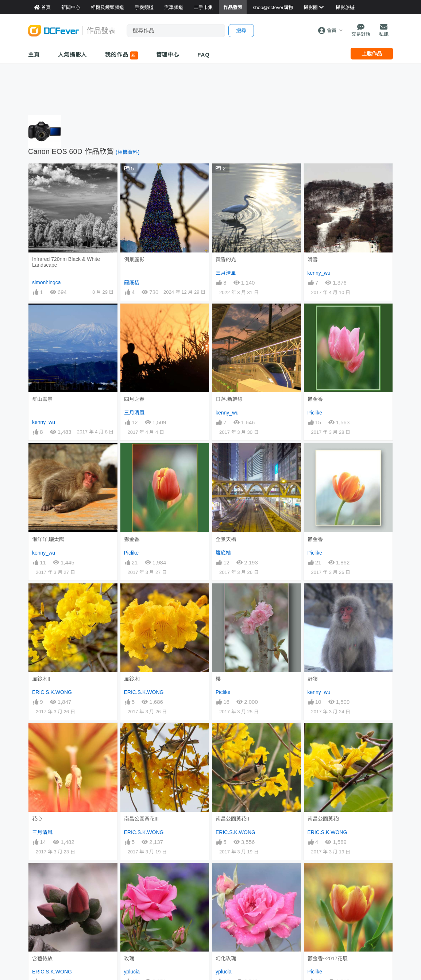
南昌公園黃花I (324, 819)
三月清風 (226, 273)
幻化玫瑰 (226, 958)
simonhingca (47, 282)
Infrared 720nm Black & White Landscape (66, 262)
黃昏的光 (226, 259)
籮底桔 (132, 282)
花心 (37, 819)
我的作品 (121, 55)
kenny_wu (319, 273)
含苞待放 (42, 958)
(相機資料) (128, 152)
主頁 (34, 55)
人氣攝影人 (73, 55)
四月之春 (134, 399)
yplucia (132, 972)
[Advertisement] (210, 88)
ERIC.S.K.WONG (52, 692)
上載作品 (372, 54)
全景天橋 (226, 539)
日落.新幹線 (229, 399)
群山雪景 (42, 399)
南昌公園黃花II (232, 819)
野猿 (313, 679)
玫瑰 (129, 958)
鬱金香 (315, 399)
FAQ (204, 55)
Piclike (315, 413)
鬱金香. (132, 539)
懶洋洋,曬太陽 (48, 539)
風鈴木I (132, 679)
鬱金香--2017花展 (328, 958)
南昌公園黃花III (142, 819)
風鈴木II (41, 679)
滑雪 (313, 259)
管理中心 (168, 55)
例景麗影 (134, 259)
